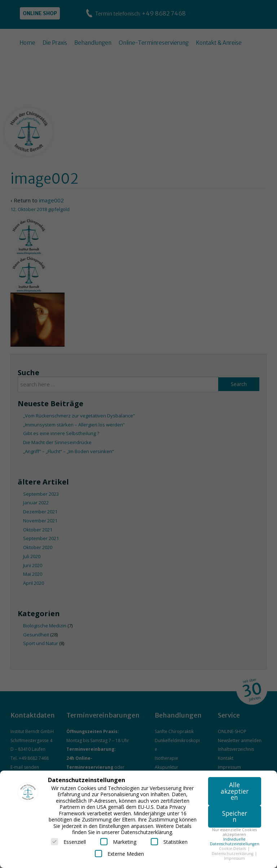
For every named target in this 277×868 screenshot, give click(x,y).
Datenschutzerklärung (233, 854)
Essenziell (68, 842)
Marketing (118, 842)
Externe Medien (119, 854)
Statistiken (169, 842)
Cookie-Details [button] (233, 849)
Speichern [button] (235, 816)
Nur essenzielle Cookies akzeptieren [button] (234, 832)
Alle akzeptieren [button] (235, 791)
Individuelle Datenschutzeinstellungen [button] (235, 841)
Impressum (234, 858)
